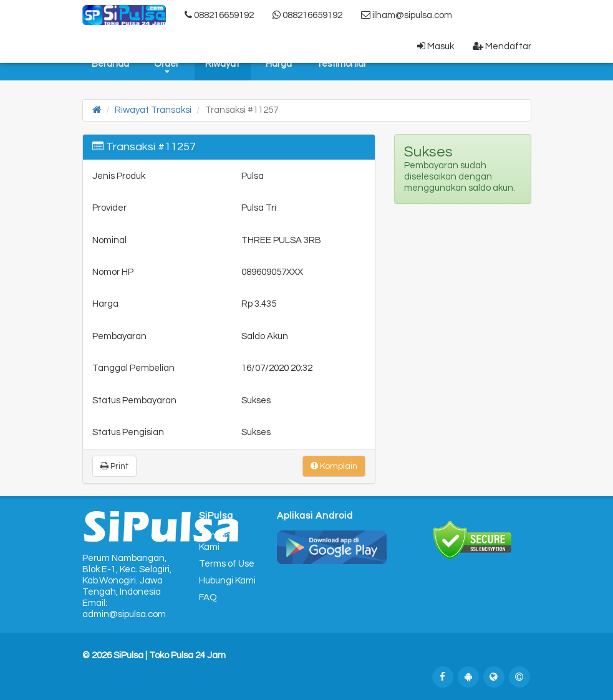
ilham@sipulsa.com (407, 15)
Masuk (436, 46)
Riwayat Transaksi (153, 110)
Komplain (334, 466)
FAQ (208, 597)
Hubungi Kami (227, 581)
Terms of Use (227, 564)
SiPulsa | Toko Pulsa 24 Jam (170, 655)
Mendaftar (502, 46)
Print (114, 466)
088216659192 (219, 15)
